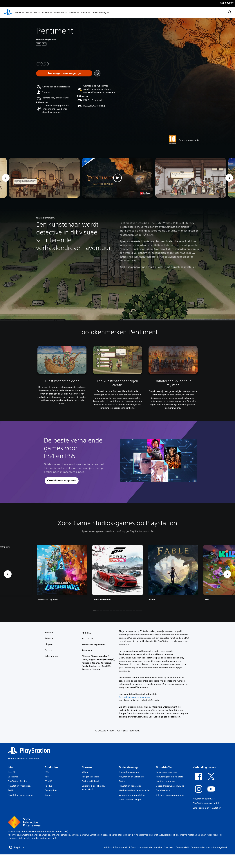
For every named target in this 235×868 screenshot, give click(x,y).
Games (18, 13)
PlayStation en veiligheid (131, 777)
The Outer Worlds (161, 223)
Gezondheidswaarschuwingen (134, 697)
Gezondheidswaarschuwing (170, 786)
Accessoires (59, 13)
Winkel (84, 13)
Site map (169, 847)
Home (11, 758)
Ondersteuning (99, 13)
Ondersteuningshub (129, 772)
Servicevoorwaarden (166, 772)
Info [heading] (10, 767)
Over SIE (12, 772)
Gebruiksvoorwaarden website (146, 847)
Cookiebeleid (182, 847)
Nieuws (73, 13)
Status (122, 781)
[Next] (229, 178)
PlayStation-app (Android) (206, 803)
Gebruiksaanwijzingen (130, 800)
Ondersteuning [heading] (128, 767)
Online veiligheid (90, 781)
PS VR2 (48, 781)
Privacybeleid (121, 847)
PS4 (36, 13)
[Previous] (6, 178)
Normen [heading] (87, 767)
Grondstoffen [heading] (164, 767)
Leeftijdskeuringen (165, 781)
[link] (118, 574)
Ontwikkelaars (163, 790)
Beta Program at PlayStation (207, 808)
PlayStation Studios (17, 781)
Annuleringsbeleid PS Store (170, 777)
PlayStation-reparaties (130, 786)
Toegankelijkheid (90, 777)
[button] (117, 178)
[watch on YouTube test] (145, 193)
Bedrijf (11, 790)
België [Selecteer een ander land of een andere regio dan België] (16, 847)
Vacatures (13, 777)
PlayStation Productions (20, 786)
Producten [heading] (51, 767)
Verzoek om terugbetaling (132, 795)
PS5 (27, 13)
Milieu (85, 772)
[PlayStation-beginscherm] (8, 12)
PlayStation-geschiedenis (21, 795)
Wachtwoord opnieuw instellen (134, 790)
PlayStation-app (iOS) (204, 799)
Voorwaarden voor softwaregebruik (209, 847)
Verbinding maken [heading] (204, 767)
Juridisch (108, 847)
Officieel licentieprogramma (170, 795)
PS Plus (46, 13)
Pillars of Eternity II (185, 223)
